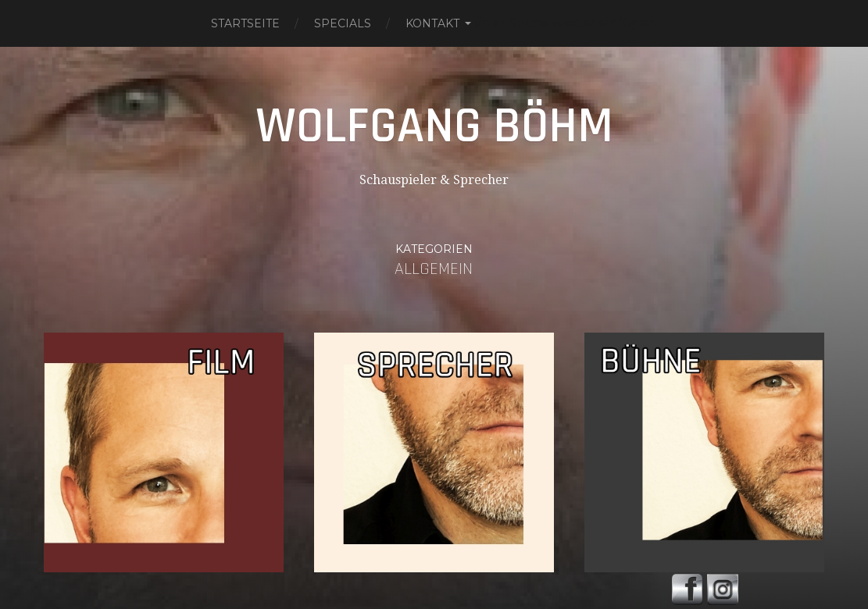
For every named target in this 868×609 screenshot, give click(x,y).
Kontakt (432, 23)
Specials (343, 23)
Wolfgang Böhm (434, 126)
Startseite (245, 23)
